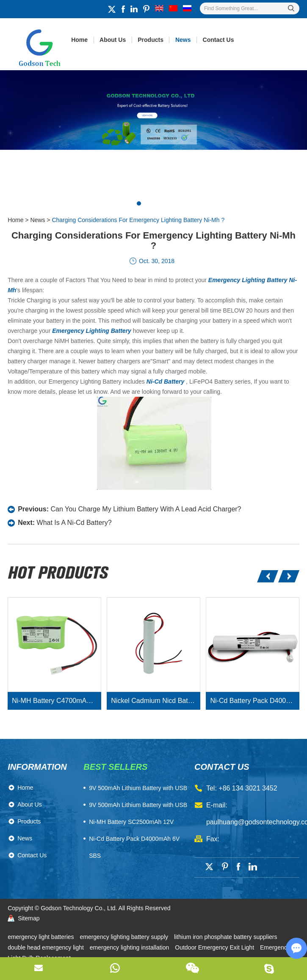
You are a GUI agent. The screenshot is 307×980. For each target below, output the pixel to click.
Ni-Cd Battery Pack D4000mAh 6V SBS (134, 847)
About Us (113, 40)
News (183, 40)
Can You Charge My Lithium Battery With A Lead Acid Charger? (146, 509)
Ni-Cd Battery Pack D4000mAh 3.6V (254, 701)
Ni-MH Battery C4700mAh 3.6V (56, 701)
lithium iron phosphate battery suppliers (226, 937)
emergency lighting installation (130, 947)
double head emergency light (47, 947)
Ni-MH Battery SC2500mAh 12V (131, 822)
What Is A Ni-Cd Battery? (74, 523)
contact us (222, 767)
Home (79, 40)
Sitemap (29, 918)
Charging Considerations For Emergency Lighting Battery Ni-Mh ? (138, 220)
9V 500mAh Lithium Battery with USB (138, 805)
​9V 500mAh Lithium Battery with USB (138, 788)
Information (37, 767)
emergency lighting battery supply (124, 937)
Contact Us (218, 40)
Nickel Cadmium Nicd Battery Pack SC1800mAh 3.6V (155, 701)
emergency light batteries (41, 937)
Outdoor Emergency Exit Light (215, 947)
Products (151, 40)
